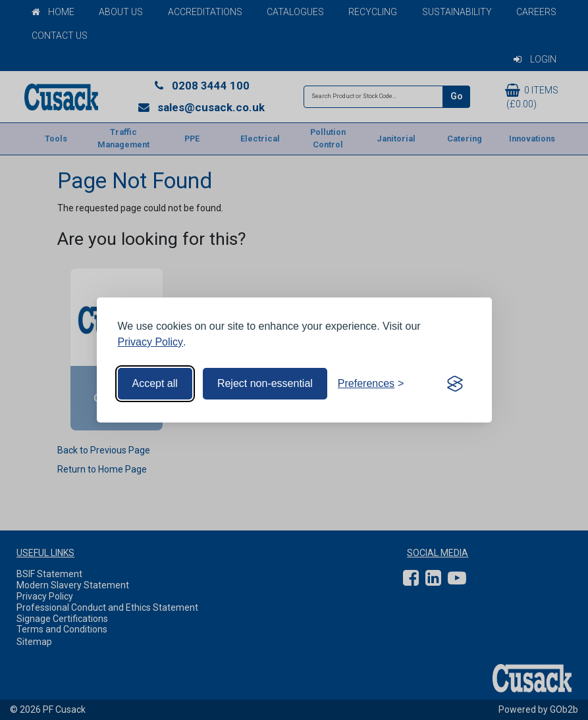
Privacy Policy (151, 342)
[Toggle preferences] (371, 384)
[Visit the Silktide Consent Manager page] (455, 384)
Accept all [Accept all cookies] (155, 383)
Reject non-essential (265, 383)
